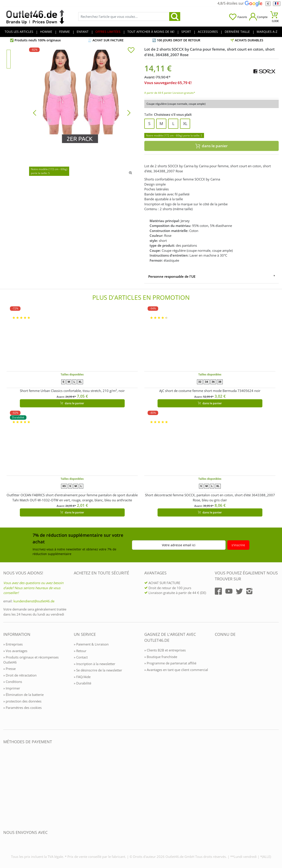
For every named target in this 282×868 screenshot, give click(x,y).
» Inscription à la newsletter (95, 664)
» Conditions (13, 682)
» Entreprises (13, 644)
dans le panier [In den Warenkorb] (212, 146)
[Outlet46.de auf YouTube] (229, 591)
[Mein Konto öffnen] (258, 17)
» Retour (80, 651)
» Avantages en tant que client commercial (176, 670)
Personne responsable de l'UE (172, 276)
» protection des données (22, 701)
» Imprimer (12, 688)
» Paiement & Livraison (91, 644)
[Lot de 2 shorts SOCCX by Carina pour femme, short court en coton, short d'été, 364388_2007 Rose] (82, 112)
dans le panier (72, 403)
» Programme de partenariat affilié (170, 663)
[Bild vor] (129, 112)
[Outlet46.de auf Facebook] (218, 591)
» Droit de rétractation (20, 675)
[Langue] (277, 4)
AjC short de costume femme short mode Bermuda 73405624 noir (210, 391)
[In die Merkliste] (131, 51)
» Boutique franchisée (161, 657)
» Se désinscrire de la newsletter (98, 670)
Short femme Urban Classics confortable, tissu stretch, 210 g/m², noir (72, 391)
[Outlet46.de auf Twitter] (239, 591)
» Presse (9, 669)
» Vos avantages (15, 651)
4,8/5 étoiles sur (240, 3)
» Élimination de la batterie (23, 695)
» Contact (81, 657)
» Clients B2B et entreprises (165, 650)
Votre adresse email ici (179, 545)
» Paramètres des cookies (22, 708)
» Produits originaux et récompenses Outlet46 (31, 660)
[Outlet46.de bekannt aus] (218, 682)
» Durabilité (83, 683)
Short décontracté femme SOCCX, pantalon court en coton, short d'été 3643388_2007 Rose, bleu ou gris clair (210, 497)
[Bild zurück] (35, 112)
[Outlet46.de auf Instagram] (249, 591)
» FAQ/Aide (82, 677)
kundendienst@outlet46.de (34, 601)
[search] (175, 17)
